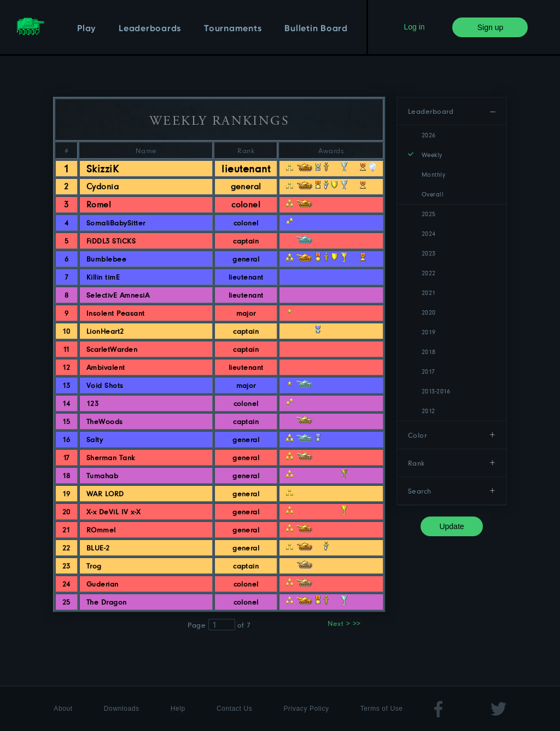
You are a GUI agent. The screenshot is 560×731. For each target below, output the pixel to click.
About (63, 709)
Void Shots (105, 385)
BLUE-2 (98, 548)
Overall (433, 194)
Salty (95, 439)
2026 (429, 135)
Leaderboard (431, 111)
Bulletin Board (316, 29)
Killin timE (103, 277)
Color (417, 435)
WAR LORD (105, 494)
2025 (429, 214)
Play (86, 29)
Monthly (433, 174)
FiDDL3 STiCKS (111, 241)
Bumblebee (106, 259)
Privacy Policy (307, 709)
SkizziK (103, 169)
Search (420, 491)
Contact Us (234, 709)
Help (178, 709)
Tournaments (233, 29)
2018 (429, 352)
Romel (99, 204)
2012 (428, 411)
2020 (429, 312)
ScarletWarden (112, 349)
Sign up (490, 27)
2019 (429, 332)
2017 (428, 371)
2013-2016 (436, 391)
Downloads (122, 709)
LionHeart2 (105, 331)
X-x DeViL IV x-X (114, 512)
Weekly (432, 155)
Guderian (103, 584)
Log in (414, 27)
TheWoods (105, 421)
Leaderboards (150, 29)
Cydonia (103, 186)
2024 (429, 233)
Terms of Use (382, 709)
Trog (94, 566)
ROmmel (101, 530)
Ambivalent (106, 367)
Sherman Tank (111, 457)
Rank (416, 463)
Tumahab (102, 475)
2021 (429, 292)
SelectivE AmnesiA (118, 295)
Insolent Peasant (116, 313)
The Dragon (107, 602)
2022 (429, 273)
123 (92, 403)
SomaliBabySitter (116, 223)
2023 (429, 253)
